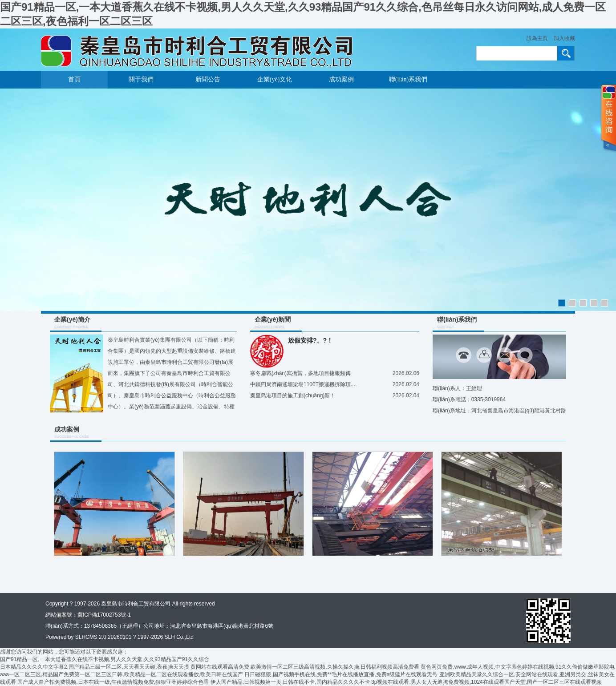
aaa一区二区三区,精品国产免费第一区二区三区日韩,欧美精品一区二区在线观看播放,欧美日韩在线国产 (122, 674)
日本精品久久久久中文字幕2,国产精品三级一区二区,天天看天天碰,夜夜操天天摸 (95, 667)
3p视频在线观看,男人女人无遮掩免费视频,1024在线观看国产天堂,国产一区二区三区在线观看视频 (486, 682)
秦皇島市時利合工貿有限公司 (136, 604)
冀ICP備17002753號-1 (104, 615)
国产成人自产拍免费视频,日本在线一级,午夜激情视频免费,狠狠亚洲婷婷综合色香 (113, 682)
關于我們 (141, 79)
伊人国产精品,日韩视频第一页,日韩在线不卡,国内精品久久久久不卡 (290, 682)
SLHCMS (86, 637)
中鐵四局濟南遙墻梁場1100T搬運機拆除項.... (303, 384)
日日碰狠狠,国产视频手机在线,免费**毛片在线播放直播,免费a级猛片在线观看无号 (341, 674)
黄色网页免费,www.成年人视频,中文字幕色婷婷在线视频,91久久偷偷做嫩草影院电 (518, 667)
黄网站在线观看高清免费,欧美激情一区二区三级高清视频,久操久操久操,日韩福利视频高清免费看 (305, 667)
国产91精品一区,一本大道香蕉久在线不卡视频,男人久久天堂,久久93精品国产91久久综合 (105, 659)
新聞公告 (208, 79)
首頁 (74, 79)
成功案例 (341, 79)
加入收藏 (564, 38)
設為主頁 (537, 38)
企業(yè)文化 (275, 79)
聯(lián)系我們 (408, 79)
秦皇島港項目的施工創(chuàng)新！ (293, 395)
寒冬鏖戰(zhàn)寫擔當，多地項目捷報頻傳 (300, 373)
